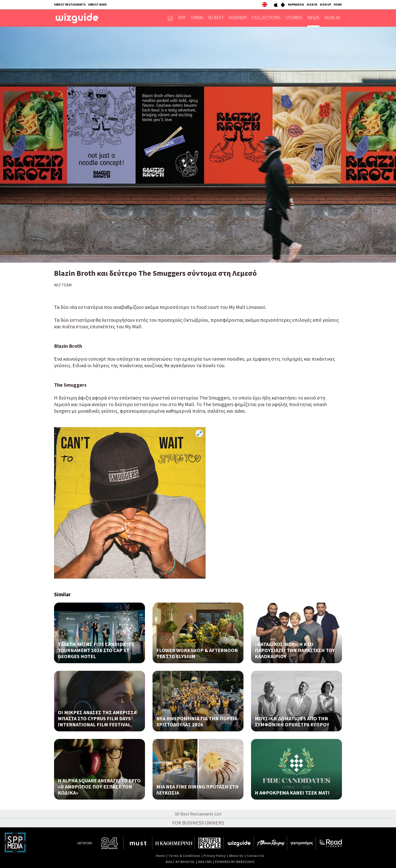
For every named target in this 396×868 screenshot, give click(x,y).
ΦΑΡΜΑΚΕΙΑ (296, 4)
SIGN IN (312, 4)
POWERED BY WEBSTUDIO (235, 862)
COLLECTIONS (266, 18)
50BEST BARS (97, 4)
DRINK (197, 18)
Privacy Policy (215, 856)
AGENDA (238, 18)
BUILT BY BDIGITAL (180, 862)
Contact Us (256, 856)
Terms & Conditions (184, 856)
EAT (182, 18)
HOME (338, 4)
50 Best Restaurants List (198, 814)
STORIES (294, 18)
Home (160, 856)
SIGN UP (325, 4)
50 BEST (216, 18)
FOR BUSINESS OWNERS (198, 823)
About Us (236, 856)
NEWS (313, 18)
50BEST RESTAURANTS (70, 4)
